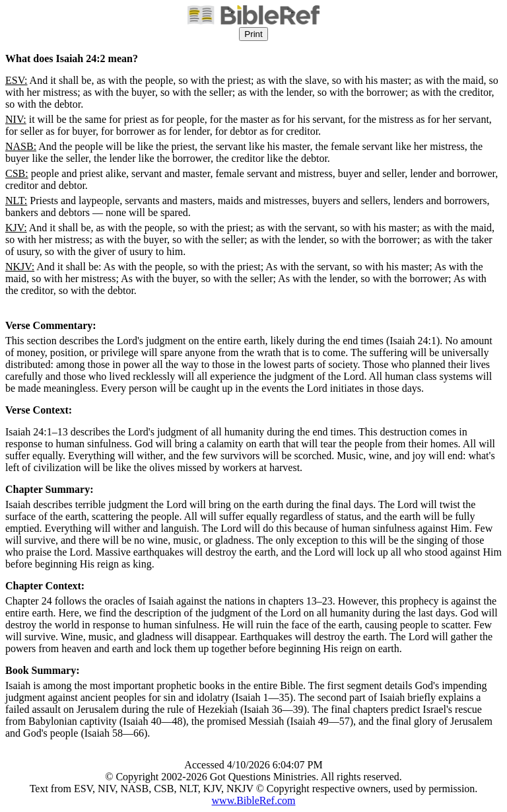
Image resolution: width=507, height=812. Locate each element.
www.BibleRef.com (254, 800)
